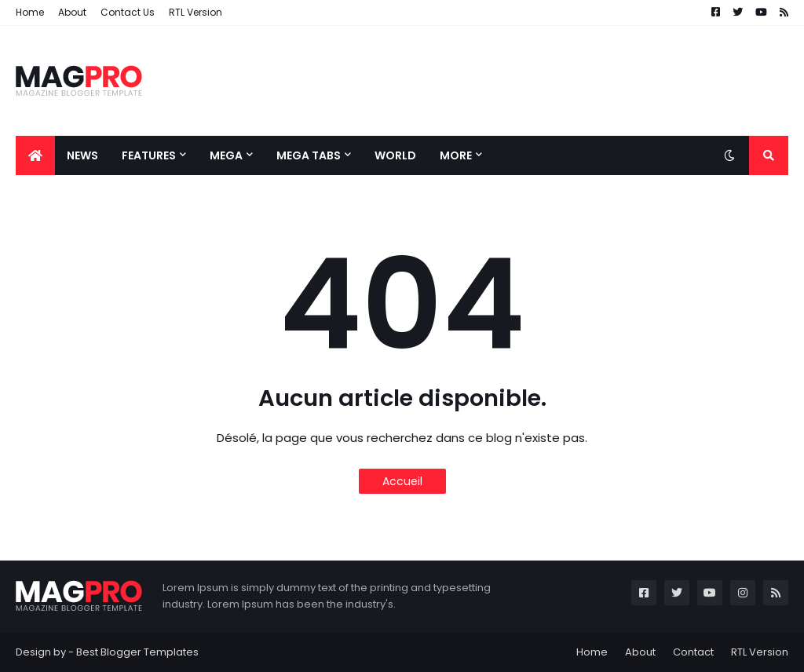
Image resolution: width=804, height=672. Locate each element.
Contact (693, 652)
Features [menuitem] (149, 155)
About (72, 12)
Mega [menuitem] (226, 155)
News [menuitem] (82, 155)
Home (30, 12)
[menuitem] (35, 155)
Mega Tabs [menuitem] (309, 155)
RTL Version (196, 12)
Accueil (402, 481)
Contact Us (128, 12)
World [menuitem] (395, 155)
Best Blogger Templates (137, 652)
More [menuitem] (456, 155)
